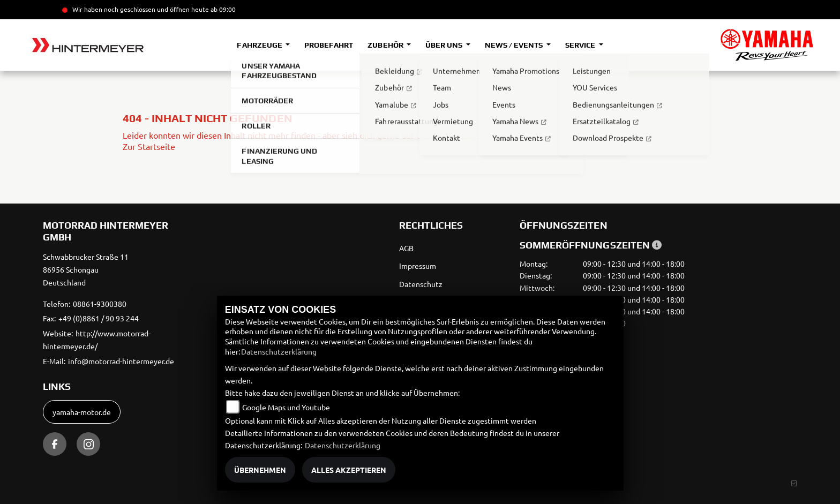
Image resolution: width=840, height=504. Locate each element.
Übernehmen (260, 470)
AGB (406, 248)
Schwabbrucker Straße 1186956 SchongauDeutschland (86, 269)
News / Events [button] (515, 45)
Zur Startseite (149, 146)
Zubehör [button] (386, 45)
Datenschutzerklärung (279, 351)
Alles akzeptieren (349, 470)
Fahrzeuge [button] (260, 45)
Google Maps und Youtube (286, 407)
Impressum (418, 266)
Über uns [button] (445, 45)
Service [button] (581, 45)
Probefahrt (329, 45)
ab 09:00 (222, 9)
